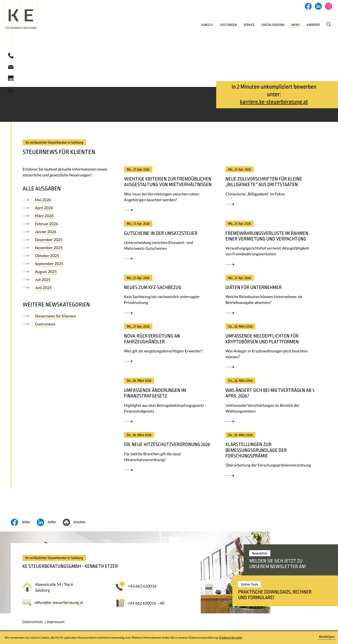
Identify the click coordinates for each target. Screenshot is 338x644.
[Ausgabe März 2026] (67, 217)
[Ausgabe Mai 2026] (67, 201)
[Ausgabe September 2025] (67, 265)
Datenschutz (33, 623)
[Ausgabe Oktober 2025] (67, 257)
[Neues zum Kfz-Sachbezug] (169, 297)
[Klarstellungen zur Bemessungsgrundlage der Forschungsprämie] (271, 457)
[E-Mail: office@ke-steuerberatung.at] (11, 68)
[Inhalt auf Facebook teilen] (24, 523)
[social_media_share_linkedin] (50, 523)
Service (223, 25)
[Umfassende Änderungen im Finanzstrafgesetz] (169, 403)
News (276, 25)
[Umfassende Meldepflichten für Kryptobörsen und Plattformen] (271, 349)
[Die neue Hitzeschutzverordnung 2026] (169, 454)
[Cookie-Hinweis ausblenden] (327, 638)
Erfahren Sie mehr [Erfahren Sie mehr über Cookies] (231, 637)
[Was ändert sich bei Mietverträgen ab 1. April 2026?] (271, 403)
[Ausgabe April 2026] (67, 209)
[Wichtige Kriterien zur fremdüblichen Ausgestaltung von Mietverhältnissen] (169, 192)
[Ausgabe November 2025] (67, 249)
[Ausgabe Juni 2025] (67, 289)
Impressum (56, 623)
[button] (11, 57)
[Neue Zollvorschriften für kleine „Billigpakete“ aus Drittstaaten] (271, 189)
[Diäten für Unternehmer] (271, 297)
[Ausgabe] (67, 317)
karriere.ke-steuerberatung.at (274, 103)
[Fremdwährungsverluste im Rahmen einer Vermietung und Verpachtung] (271, 246)
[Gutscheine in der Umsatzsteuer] (169, 243)
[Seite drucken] (77, 523)
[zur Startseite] (38, 15)
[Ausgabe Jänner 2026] (67, 233)
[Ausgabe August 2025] (67, 273)
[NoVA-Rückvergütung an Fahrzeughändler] (169, 346)
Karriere (295, 25)
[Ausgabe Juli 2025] (67, 281)
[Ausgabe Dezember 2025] (67, 241)
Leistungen (200, 25)
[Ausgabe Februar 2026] (67, 225)
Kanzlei (176, 25)
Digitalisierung (250, 25)
